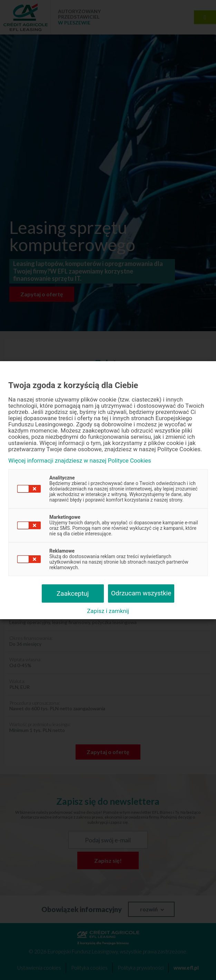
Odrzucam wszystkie (141, 593)
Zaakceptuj (73, 593)
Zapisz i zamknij (108, 611)
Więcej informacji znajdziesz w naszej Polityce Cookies (80, 461)
